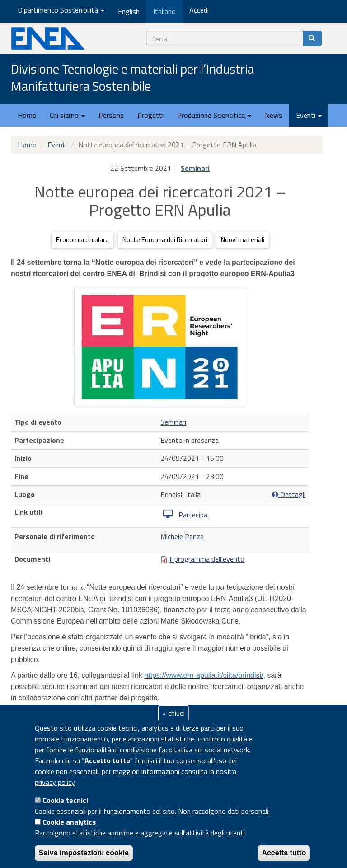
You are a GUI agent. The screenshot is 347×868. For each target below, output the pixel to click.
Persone (111, 115)
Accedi (199, 10)
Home (27, 115)
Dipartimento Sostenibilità (61, 10)
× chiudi (173, 713)
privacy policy (55, 782)
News (274, 115)
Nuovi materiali (243, 240)
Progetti (150, 115)
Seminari (195, 168)
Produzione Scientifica (214, 115)
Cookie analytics (69, 822)
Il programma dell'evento (207, 559)
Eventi (309, 115)
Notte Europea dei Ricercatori (165, 240)
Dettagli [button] (289, 495)
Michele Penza (182, 536)
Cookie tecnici (65, 800)
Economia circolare (82, 240)
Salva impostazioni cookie (84, 853)
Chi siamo (67, 115)
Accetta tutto (284, 853)
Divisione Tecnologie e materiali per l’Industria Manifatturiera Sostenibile (132, 78)
